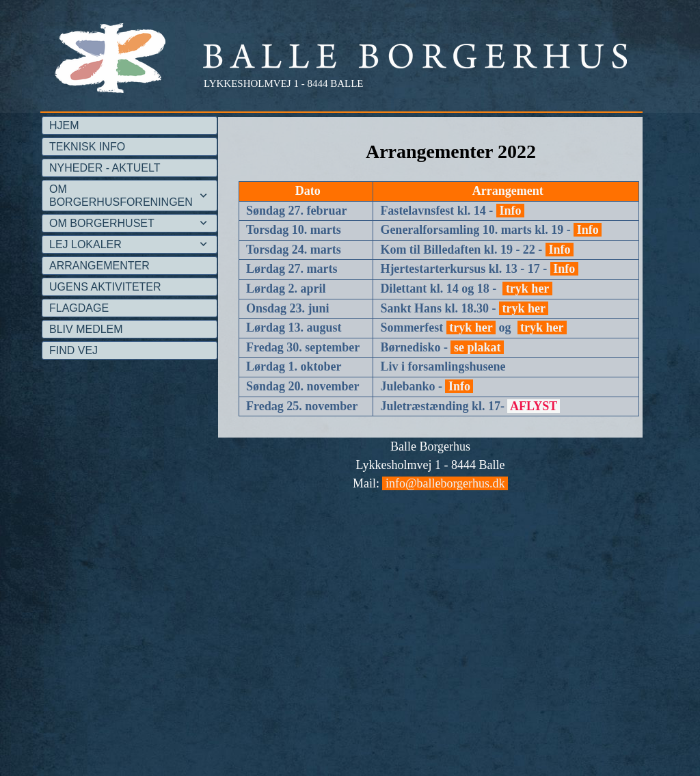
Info (510, 211)
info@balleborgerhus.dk (445, 483)
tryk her (527, 289)
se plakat (477, 347)
